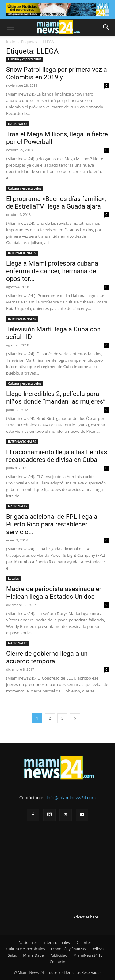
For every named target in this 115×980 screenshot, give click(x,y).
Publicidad (59, 955)
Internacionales (56, 942)
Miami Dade (33, 955)
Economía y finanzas (68, 949)
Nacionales (28, 942)
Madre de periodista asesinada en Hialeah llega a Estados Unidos (54, 593)
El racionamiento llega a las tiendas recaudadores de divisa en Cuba (57, 456)
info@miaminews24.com (71, 798)
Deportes (83, 942)
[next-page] (75, 718)
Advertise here (86, 917)
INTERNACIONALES (22, 253)
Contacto (57, 962)
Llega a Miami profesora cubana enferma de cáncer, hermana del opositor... (52, 271)
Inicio (11, 42)
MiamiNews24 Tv (88, 955)
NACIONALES (18, 124)
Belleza (98, 949)
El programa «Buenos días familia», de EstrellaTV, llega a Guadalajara (56, 203)
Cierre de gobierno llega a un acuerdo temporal (47, 657)
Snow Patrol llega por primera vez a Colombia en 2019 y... (57, 73)
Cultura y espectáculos (25, 59)
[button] (10, 27)
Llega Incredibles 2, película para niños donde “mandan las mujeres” (56, 398)
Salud (12, 955)
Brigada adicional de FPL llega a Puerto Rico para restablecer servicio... (52, 524)
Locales (13, 579)
